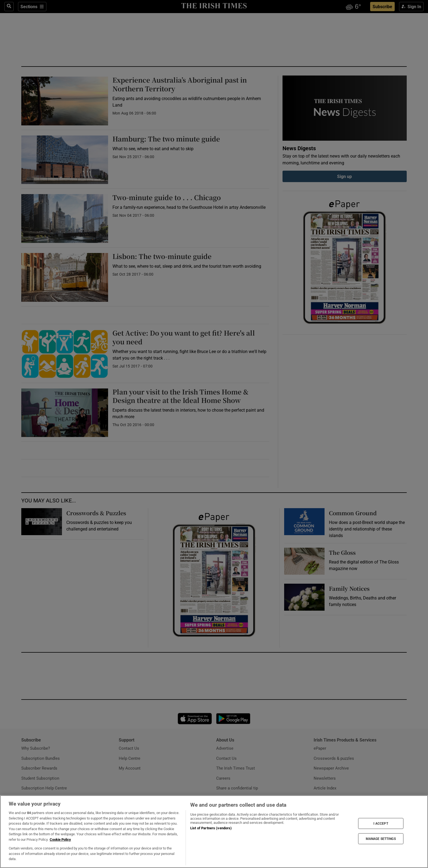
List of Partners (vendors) (211, 828)
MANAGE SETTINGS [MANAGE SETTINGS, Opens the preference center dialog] (381, 839)
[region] (214, 832)
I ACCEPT (381, 823)
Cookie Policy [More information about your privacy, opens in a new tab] (60, 840)
